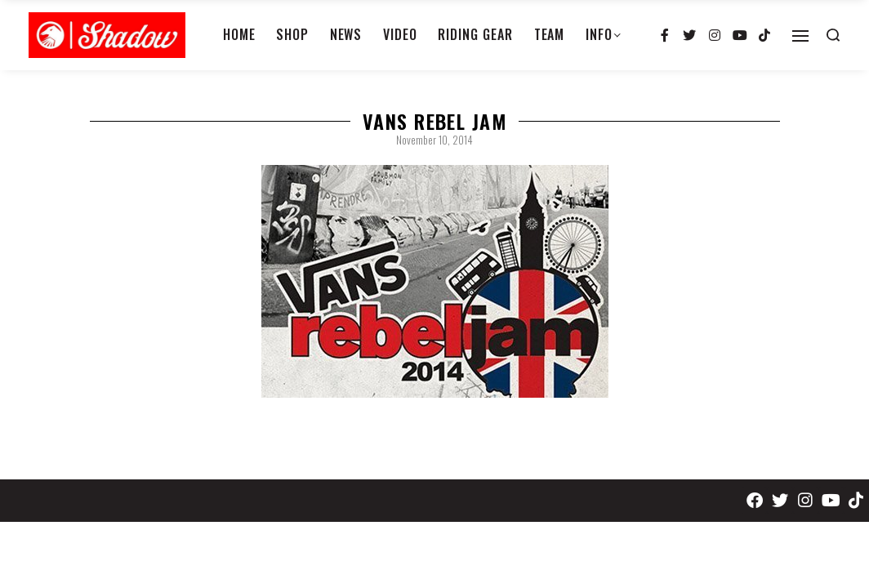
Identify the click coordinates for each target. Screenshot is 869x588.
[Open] (800, 36)
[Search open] (833, 35)
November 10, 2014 (434, 140)
